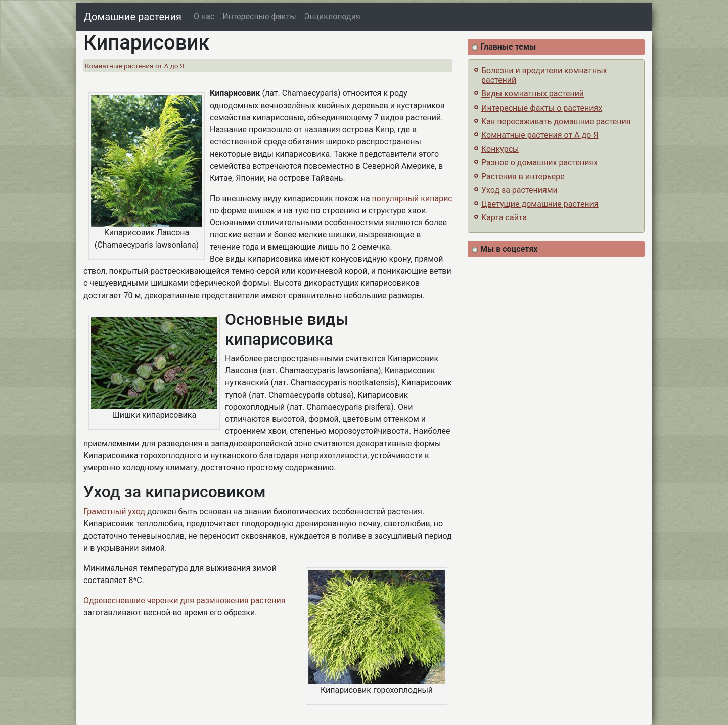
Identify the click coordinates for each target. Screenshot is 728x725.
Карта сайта (504, 217)
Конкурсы (500, 149)
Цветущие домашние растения (540, 204)
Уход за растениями (519, 190)
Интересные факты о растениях (542, 108)
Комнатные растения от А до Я (135, 66)
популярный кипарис (412, 198)
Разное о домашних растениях (539, 162)
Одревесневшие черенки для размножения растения (185, 600)
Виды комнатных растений (533, 94)
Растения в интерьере (523, 177)
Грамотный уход (114, 512)
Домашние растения (133, 17)
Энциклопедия (332, 16)
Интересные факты (259, 16)
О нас (204, 16)
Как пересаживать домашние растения (556, 122)
